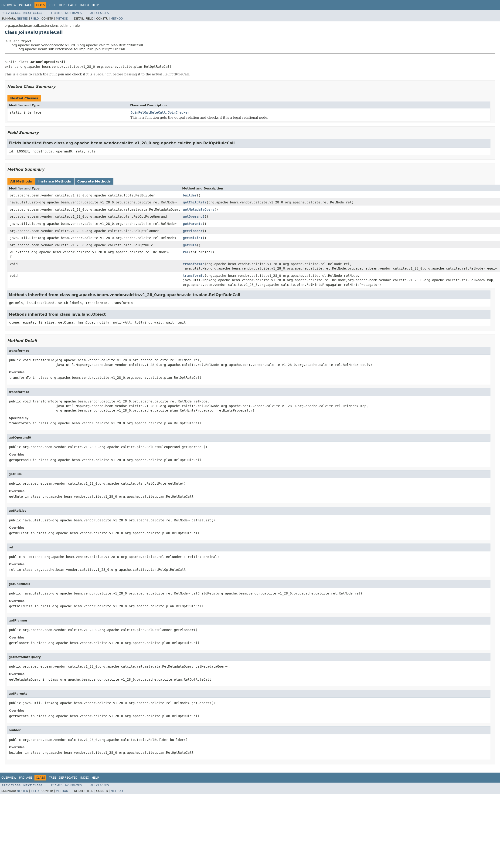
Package (26, 5)
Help (95, 5)
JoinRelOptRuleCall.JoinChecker (160, 112)
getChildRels (195, 202)
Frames (57, 13)
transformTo (194, 264)
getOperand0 (194, 216)
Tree (53, 5)
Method (62, 19)
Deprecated (68, 5)
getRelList (193, 238)
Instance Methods (54, 181)
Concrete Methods (94, 181)
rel (186, 252)
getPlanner (193, 231)
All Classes (100, 13)
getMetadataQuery (199, 209)
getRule (190, 245)
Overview (9, 5)
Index (85, 5)
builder (190, 195)
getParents (193, 224)
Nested (22, 19)
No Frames (73, 13)
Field (35, 19)
